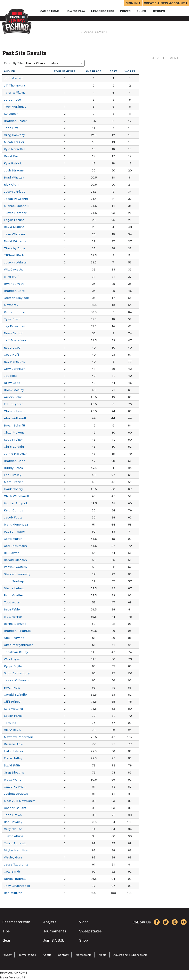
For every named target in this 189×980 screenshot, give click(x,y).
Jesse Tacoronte (16, 864)
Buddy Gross (13, 468)
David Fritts (12, 765)
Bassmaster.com (16, 922)
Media (103, 955)
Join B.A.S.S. (53, 940)
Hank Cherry (13, 489)
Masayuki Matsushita (20, 801)
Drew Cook (12, 383)
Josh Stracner (14, 170)
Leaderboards (103, 11)
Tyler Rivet (12, 319)
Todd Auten (13, 602)
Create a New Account (166, 3)
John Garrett (13, 78)
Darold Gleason (15, 560)
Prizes (125, 11)
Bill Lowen (12, 553)
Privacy (7, 955)
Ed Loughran (14, 404)
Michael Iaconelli (16, 206)
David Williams (15, 241)
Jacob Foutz (13, 517)
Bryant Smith (14, 284)
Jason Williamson (17, 680)
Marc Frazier (13, 482)
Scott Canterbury (17, 673)
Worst (130, 71)
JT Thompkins (15, 85)
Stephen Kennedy (17, 574)
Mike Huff (11, 277)
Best (113, 71)
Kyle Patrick (13, 163)
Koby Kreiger (13, 440)
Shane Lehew (14, 588)
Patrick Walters (15, 567)
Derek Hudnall (15, 879)
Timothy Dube (15, 248)
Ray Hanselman (16, 362)
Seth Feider (12, 609)
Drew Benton (14, 333)
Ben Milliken (13, 893)
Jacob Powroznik (17, 199)
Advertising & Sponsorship (131, 955)
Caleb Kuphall (15, 787)
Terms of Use (27, 955)
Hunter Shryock (16, 503)
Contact (63, 955)
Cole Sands (12, 871)
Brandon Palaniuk (17, 631)
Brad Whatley (14, 177)
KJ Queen (11, 114)
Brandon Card (14, 291)
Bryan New (12, 687)
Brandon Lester (16, 121)
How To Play (76, 11)
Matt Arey (11, 305)
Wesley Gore (13, 857)
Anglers (50, 922)
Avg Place (94, 71)
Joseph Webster (16, 262)
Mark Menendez (16, 524)
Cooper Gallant (15, 808)
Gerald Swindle (15, 695)
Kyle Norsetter (15, 149)
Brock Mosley (14, 390)
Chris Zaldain (14, 447)
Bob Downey (13, 822)
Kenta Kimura (14, 312)
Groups (159, 11)
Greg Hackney (14, 135)
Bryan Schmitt (15, 425)
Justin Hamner (15, 213)
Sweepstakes (90, 931)
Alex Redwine (14, 638)
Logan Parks (13, 716)
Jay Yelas (11, 376)
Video (84, 922)
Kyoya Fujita (13, 666)
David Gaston (14, 156)
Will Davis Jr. (13, 269)
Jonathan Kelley (16, 652)
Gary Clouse (13, 829)
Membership (84, 955)
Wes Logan (12, 659)
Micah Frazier (14, 142)
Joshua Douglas (16, 794)
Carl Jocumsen (15, 546)
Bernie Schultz (15, 624)
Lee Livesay (13, 475)
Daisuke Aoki (13, 744)
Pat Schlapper (15, 531)
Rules (141, 11)
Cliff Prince (12, 702)
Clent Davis (12, 730)
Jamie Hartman (16, 454)
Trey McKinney (15, 107)
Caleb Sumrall (15, 843)
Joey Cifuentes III (17, 886)
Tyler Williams (15, 92)
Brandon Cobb (15, 461)
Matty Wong (13, 779)
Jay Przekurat (14, 326)
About (47, 955)
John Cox (11, 128)
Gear (6, 940)
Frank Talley (13, 758)
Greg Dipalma (14, 772)
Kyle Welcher (14, 709)
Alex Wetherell (15, 418)
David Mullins (14, 227)
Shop (83, 940)
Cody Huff (12, 355)
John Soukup (14, 581)
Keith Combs (13, 510)
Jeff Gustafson (15, 340)
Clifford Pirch (14, 255)
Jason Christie (15, 192)
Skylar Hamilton (16, 850)
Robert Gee (12, 348)
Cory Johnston (15, 369)
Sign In (133, 3)
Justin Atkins (14, 836)
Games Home (50, 11)
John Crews (13, 815)
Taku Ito (10, 723)
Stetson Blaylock (16, 298)
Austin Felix (13, 397)
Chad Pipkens (14, 432)
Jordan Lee (12, 100)
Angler (9, 71)
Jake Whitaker (15, 234)
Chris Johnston (15, 411)
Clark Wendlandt (16, 496)
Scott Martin (13, 539)
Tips (6, 931)
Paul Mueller (14, 595)
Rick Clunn (12, 184)
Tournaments (65, 71)
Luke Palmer (14, 751)
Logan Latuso (14, 220)
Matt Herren (13, 617)
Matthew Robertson (18, 737)
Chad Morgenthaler (18, 645)
